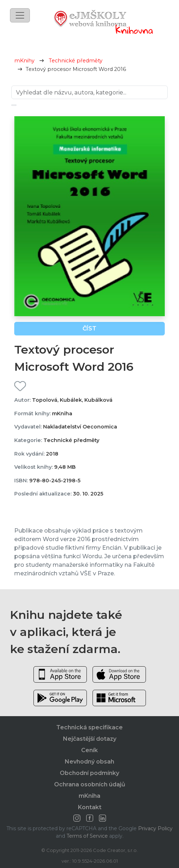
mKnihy (24, 61)
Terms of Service (87, 836)
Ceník (89, 750)
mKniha (89, 796)
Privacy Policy (155, 828)
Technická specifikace (89, 727)
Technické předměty (76, 61)
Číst (89, 328)
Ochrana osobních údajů (90, 784)
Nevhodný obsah (89, 762)
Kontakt (90, 807)
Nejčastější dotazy (90, 739)
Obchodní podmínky (89, 773)
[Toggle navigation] (20, 15)
